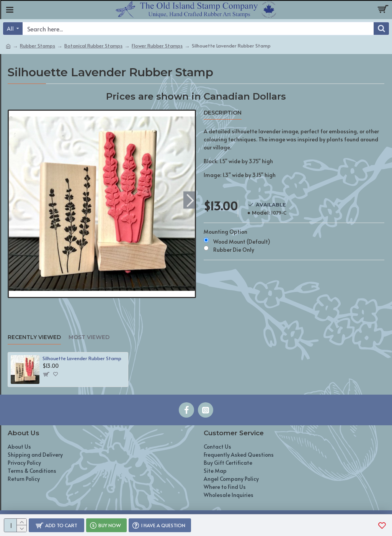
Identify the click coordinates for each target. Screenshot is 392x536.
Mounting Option (225, 232)
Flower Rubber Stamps (157, 46)
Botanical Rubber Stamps (93, 46)
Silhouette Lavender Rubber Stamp (82, 358)
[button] (190, 200)
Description (223, 113)
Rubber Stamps (38, 46)
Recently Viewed (34, 337)
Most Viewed (89, 337)
